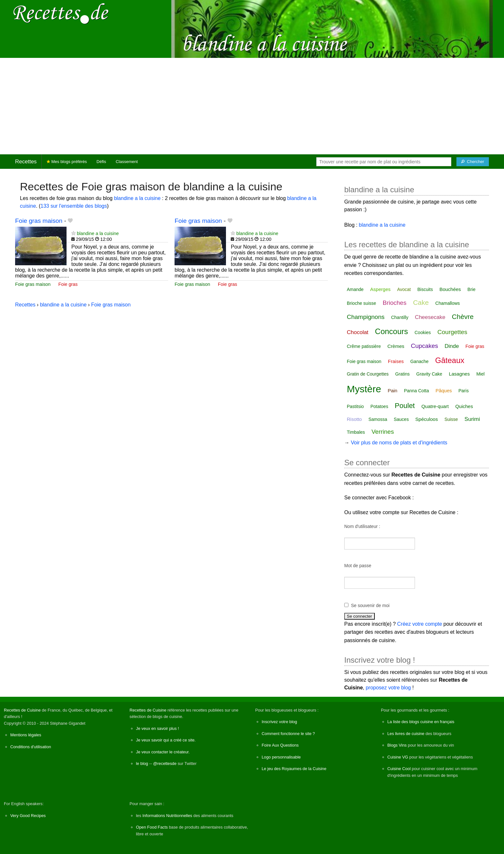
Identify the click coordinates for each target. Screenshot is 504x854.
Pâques (444, 391)
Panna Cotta (417, 391)
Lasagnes (459, 374)
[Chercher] (473, 162)
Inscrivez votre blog (279, 722)
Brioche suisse (361, 303)
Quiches (464, 406)
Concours (392, 331)
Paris (464, 391)
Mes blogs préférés (67, 162)
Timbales (356, 432)
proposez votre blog (388, 688)
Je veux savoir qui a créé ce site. (166, 740)
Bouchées (450, 289)
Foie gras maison (39, 221)
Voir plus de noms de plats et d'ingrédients (399, 443)
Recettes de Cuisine (22, 710)
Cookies (423, 332)
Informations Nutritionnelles (167, 816)
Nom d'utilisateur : (362, 526)
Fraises (396, 361)
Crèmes (396, 346)
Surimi (472, 419)
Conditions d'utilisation (31, 747)
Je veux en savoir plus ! (157, 728)
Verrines (383, 432)
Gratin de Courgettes (368, 374)
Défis (101, 162)
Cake (421, 302)
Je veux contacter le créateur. (163, 752)
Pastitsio (355, 406)
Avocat (404, 289)
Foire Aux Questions (280, 745)
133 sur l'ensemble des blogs (74, 206)
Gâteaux (450, 360)
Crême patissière (364, 346)
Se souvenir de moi (370, 605)
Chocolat (358, 332)
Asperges (380, 289)
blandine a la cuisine (137, 198)
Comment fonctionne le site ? (288, 734)
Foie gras (68, 284)
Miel (481, 374)
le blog (142, 763)
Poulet (405, 406)
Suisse (451, 419)
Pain (392, 391)
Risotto (354, 419)
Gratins (402, 374)
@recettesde (165, 763)
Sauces (401, 419)
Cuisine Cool (399, 769)
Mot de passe (358, 566)
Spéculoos (427, 419)
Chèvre (463, 317)
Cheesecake (430, 317)
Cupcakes (424, 346)
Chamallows (447, 303)
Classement (127, 162)
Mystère (364, 389)
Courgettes (452, 332)
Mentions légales (26, 735)
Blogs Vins (397, 745)
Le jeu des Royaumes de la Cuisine (294, 769)
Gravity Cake (429, 374)
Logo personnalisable (281, 757)
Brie (471, 289)
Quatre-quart (435, 406)
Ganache (419, 361)
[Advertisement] (252, 106)
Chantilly (400, 317)
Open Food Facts (152, 827)
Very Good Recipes (28, 816)
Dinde (452, 346)
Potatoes (379, 406)
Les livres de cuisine (406, 734)
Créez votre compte (420, 624)
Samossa (378, 419)
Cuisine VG (398, 757)
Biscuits (425, 289)
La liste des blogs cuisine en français (421, 722)
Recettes (26, 162)
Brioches (395, 303)
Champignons (366, 317)
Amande (355, 289)
